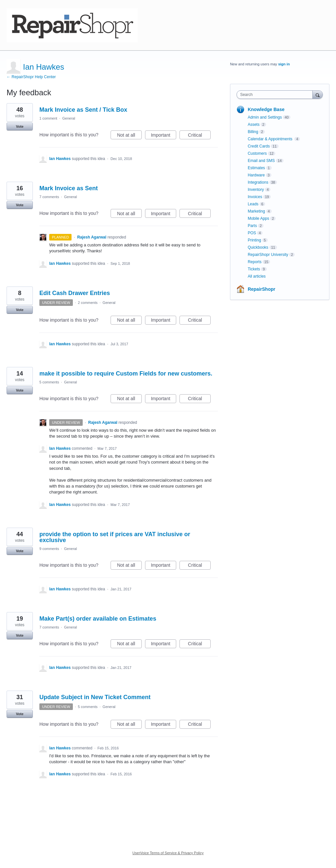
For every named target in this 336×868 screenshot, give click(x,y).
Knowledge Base (266, 109)
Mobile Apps (258, 218)
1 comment (48, 118)
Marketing (256, 211)
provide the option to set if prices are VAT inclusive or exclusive (115, 537)
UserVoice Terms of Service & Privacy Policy (168, 853)
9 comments (49, 549)
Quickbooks (258, 247)
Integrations (258, 182)
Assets (254, 125)
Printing (254, 240)
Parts (252, 226)
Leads (253, 204)
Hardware (256, 175)
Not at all (129, 136)
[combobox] (276, 95)
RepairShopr (262, 289)
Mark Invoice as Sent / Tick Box (83, 110)
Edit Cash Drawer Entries (75, 293)
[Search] (318, 94)
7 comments (49, 197)
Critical (199, 136)
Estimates (256, 168)
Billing (253, 132)
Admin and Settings (265, 117)
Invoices (255, 197)
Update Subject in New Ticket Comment (95, 697)
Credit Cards (259, 146)
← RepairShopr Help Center (31, 77)
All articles (257, 276)
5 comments (49, 382)
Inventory (256, 190)
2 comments (88, 303)
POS (252, 233)
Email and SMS (261, 161)
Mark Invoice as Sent (69, 188)
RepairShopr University (268, 255)
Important (164, 136)
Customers (257, 153)
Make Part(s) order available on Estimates (98, 619)
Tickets (254, 269)
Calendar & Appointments (271, 139)
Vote (20, 126)
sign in (284, 64)
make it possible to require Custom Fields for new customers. (126, 374)
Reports (255, 262)
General (69, 118)
